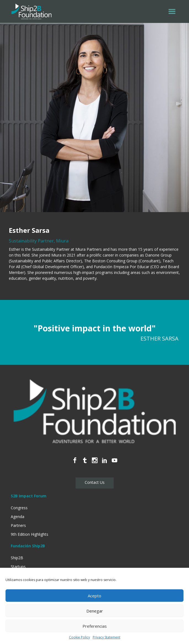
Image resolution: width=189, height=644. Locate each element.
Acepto (94, 596)
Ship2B (17, 558)
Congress (19, 508)
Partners (18, 525)
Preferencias (95, 626)
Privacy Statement (107, 637)
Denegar (95, 611)
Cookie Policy (79, 637)
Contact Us (95, 482)
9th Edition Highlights (30, 534)
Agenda (18, 517)
